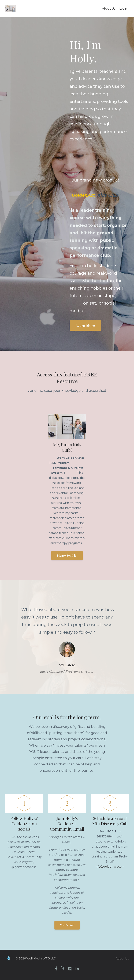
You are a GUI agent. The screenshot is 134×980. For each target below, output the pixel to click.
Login (123, 9)
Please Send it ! (67, 555)
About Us (109, 9)
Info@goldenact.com (110, 867)
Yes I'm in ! (67, 925)
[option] (67, 637)
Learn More (85, 325)
